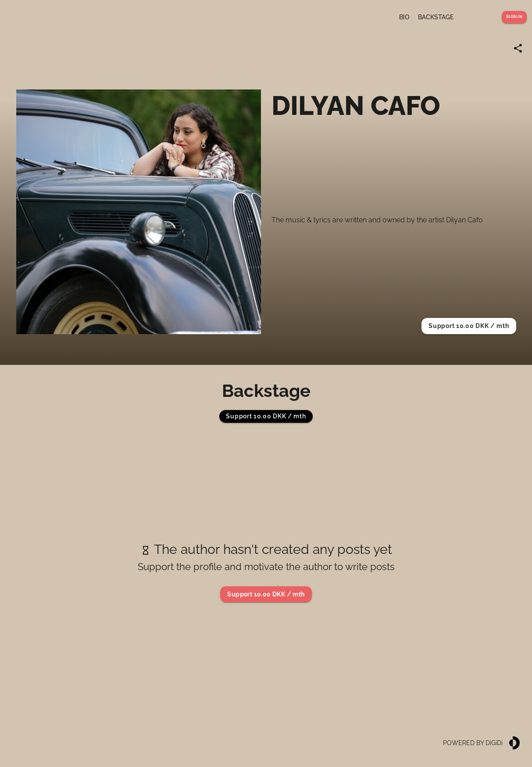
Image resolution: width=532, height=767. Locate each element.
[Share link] (518, 48)
